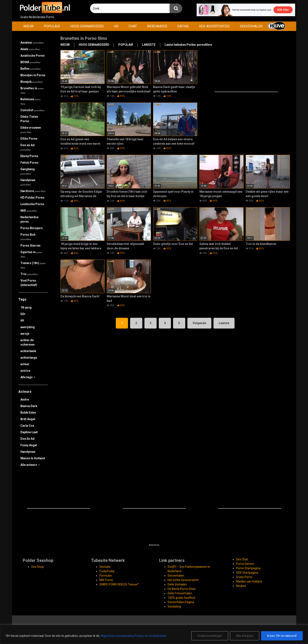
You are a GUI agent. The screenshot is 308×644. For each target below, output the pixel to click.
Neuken (241, 586)
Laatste (224, 323)
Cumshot (32, 110)
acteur (25, 364)
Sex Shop (37, 567)
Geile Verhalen (177, 584)
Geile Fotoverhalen (180, 593)
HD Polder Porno (32, 198)
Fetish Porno (29, 163)
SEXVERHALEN (251, 26)
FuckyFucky (107, 571)
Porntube (106, 576)
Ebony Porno (29, 156)
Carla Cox (27, 426)
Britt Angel (28, 419)
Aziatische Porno (33, 56)
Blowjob (31, 82)
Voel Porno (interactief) (29, 283)
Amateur (32, 43)
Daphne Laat (29, 432)
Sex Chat (242, 559)
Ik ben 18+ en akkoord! (282, 636)
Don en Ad (27, 147)
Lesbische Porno (32, 204)
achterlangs (29, 358)
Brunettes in (32, 90)
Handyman (28, 182)
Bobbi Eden (28, 413)
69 (22, 321)
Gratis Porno (244, 577)
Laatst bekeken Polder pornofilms (188, 45)
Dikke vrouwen (31, 130)
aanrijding (28, 327)
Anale (30, 49)
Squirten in (31, 254)
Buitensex (30, 101)
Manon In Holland (33, 458)
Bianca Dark (29, 406)
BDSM (30, 62)
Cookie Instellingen (210, 636)
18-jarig (26, 307)
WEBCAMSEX (157, 26)
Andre (25, 399)
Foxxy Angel (29, 445)
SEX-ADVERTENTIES (214, 26)
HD (116, 26)
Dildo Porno (29, 139)
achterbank (28, 351)
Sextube (105, 567)
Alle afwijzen (245, 636)
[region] (154, 634)
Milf (29, 211)
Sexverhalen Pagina (181, 602)
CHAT (133, 26)
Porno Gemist (245, 564)
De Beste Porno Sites (182, 589)
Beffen (30, 69)
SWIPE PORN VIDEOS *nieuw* (119, 584)
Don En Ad (27, 439)
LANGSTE (149, 45)
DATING (183, 26)
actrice (25, 371)
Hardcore (33, 191)
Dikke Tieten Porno (29, 119)
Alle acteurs (30, 465)
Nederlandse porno (29, 219)
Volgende (199, 323)
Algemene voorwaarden (117, 636)
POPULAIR (52, 26)
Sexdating (174, 607)
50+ (23, 314)
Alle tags (28, 377)
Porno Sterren (30, 246)
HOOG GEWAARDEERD (87, 26)
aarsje (25, 334)
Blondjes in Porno (33, 75)
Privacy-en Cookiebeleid (150, 636)
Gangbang (28, 171)
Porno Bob (28, 237)
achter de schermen (27, 342)
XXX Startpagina (247, 573)
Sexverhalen (176, 576)
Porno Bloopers (32, 228)
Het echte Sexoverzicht (183, 580)
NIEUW (29, 26)
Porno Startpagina (248, 568)
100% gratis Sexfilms (181, 598)
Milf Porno (106, 580)
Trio (29, 274)
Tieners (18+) (33, 265)
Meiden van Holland (249, 581)
